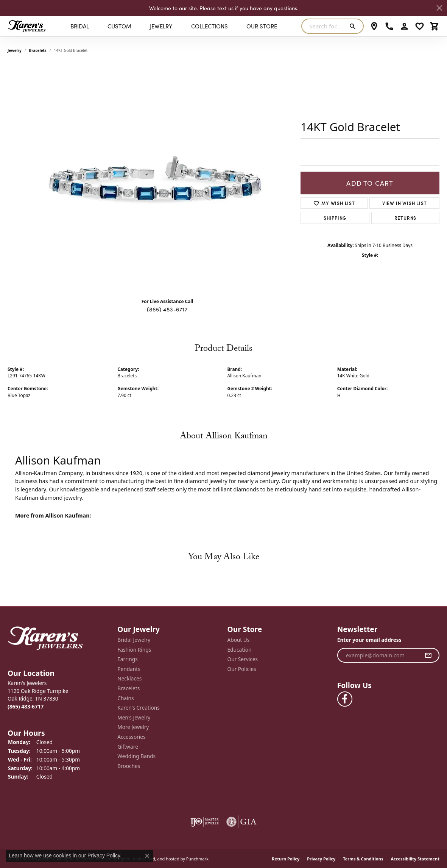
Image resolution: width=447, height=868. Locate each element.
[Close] (439, 8)
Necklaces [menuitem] (129, 679)
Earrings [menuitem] (128, 659)
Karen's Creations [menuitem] (138, 708)
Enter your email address (369, 640)
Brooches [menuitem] (129, 766)
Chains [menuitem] (125, 698)
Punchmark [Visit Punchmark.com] (197, 858)
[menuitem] (205, 821)
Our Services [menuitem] (243, 659)
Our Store (262, 26)
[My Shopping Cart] (435, 26)
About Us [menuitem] (239, 640)
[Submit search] (354, 26)
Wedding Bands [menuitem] (136, 756)
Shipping (335, 218)
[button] (59, 673)
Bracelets (38, 50)
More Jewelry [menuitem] (133, 727)
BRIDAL (80, 26)
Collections (209, 26)
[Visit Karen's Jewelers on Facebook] (345, 699)
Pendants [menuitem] (129, 669)
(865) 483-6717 (167, 309)
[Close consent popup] (147, 856)
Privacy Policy (321, 858)
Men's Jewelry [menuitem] (134, 717)
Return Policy (286, 858)
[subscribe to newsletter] (428, 655)
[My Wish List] (420, 26)
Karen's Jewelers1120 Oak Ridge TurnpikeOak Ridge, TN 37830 (38, 695)
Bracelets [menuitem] (128, 688)
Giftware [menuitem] (128, 746)
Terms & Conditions (363, 858)
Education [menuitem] (240, 649)
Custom (119, 26)
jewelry (15, 50)
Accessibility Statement (415, 858)
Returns (406, 218)
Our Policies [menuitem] (242, 669)
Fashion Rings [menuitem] (134, 649)
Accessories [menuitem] (131, 737)
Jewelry (161, 26)
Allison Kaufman (245, 375)
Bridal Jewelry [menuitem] (134, 640)
